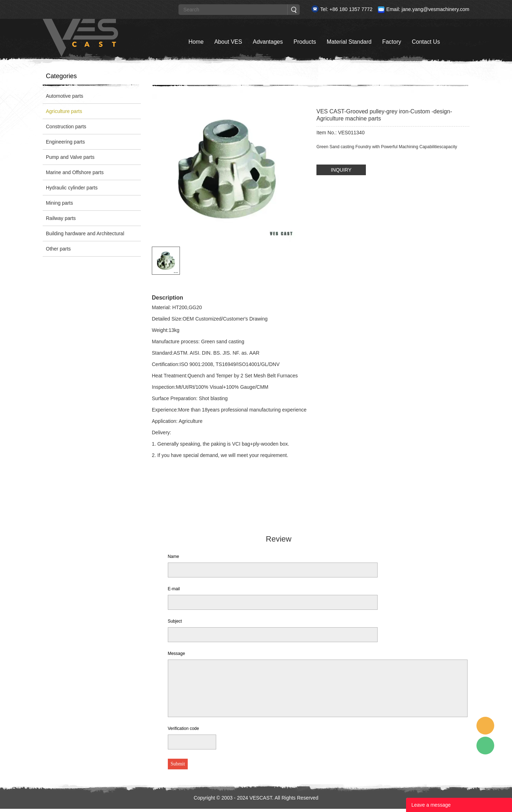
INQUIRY (341, 170)
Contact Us (426, 42)
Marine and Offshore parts (75, 172)
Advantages (268, 42)
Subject (175, 621)
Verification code (183, 728)
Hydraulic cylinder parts (72, 188)
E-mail (174, 589)
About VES (228, 42)
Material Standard (349, 42)
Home (196, 42)
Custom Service (485, 726)
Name (174, 556)
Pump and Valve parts (70, 157)
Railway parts (61, 218)
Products (305, 42)
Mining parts (59, 203)
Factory (392, 42)
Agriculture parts (64, 111)
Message (177, 654)
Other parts (58, 249)
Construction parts (66, 127)
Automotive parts (65, 96)
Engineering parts (65, 142)
